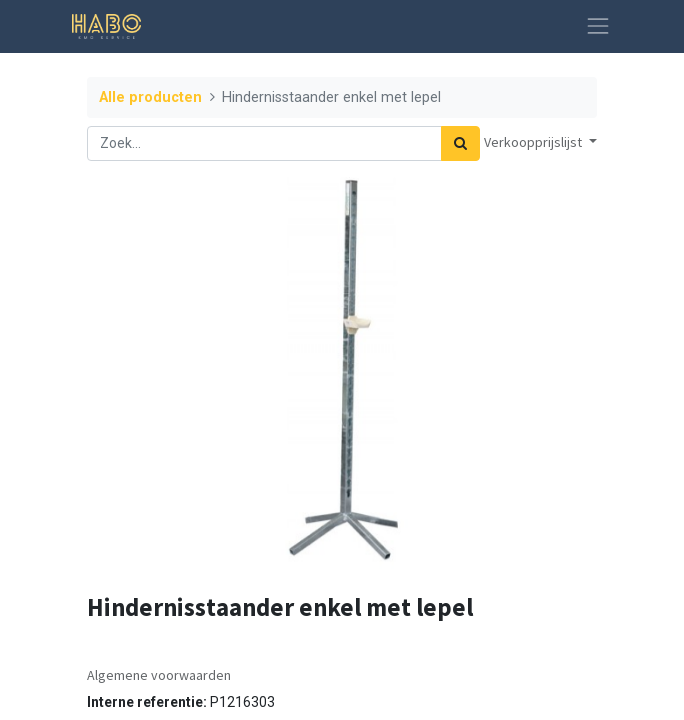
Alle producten (150, 97)
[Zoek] (460, 143)
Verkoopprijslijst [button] (534, 142)
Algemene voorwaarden (159, 675)
